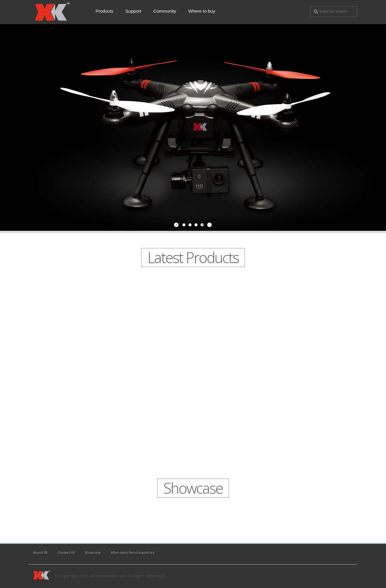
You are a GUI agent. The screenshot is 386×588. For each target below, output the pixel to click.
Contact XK (66, 552)
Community (165, 11)
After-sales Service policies (132, 552)
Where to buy (202, 11)
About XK (40, 552)
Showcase (93, 552)
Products (104, 11)
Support (133, 11)
